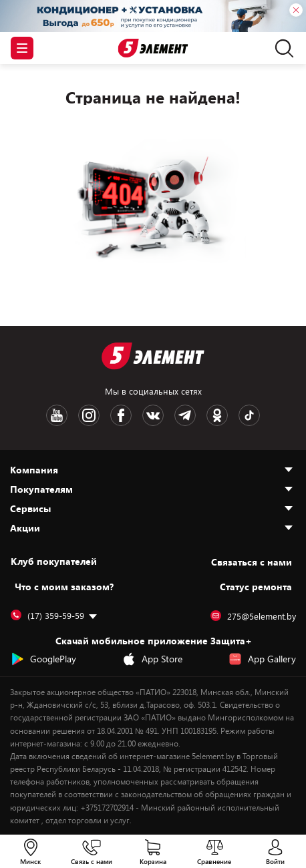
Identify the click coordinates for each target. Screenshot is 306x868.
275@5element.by (253, 616)
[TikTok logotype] (249, 415)
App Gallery (262, 659)
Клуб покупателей (54, 562)
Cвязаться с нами (252, 562)
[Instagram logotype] (89, 415)
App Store (152, 659)
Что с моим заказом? (64, 587)
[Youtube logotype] (57, 415)
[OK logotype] (217, 415)
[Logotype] (153, 48)
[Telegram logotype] (185, 415)
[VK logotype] (153, 415)
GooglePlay (43, 659)
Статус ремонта (256, 587)
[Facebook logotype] (121, 415)
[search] (281, 48)
